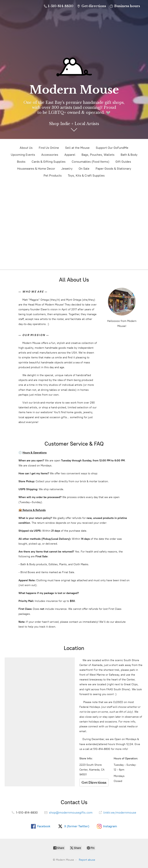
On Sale (84, 169)
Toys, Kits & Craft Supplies (86, 176)
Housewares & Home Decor (36, 169)
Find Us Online (49, 148)
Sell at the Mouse (77, 148)
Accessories (50, 155)
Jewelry (67, 169)
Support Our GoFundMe (112, 148)
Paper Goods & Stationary (113, 169)
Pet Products (53, 176)
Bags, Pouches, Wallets (98, 155)
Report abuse (87, 860)
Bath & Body (129, 155)
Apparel (70, 155)
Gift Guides (123, 162)
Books (21, 162)
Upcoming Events (23, 155)
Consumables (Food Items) (90, 162)
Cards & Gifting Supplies (49, 162)
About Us (26, 148)
